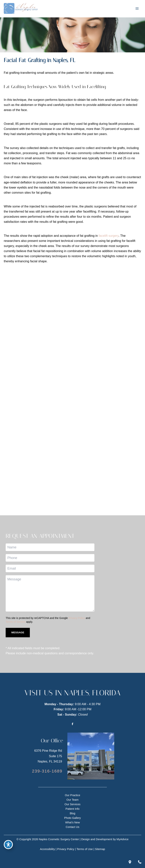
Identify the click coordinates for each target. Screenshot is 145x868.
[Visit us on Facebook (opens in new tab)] (72, 724)
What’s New (72, 822)
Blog (72, 813)
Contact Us (72, 827)
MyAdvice (122, 839)
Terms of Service (15, 622)
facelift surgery (109, 236)
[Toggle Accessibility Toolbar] (8, 845)
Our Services (72, 804)
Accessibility (47, 849)
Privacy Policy (77, 618)
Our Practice (72, 795)
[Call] (47, 771)
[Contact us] (140, 862)
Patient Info (72, 809)
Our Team (72, 800)
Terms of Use (85, 849)
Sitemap (100, 849)
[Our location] (130, 862)
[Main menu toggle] (137, 8)
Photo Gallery (72, 818)
